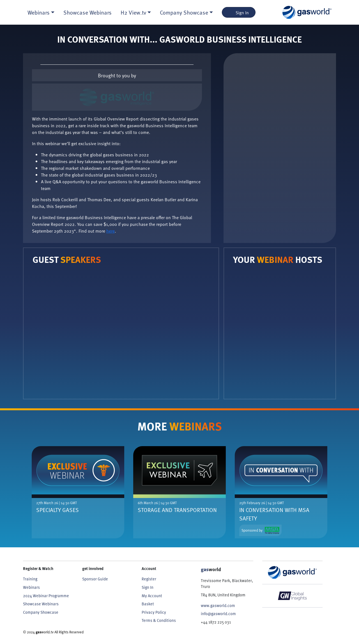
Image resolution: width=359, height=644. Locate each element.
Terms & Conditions (159, 620)
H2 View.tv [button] (133, 12)
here (111, 231)
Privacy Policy (154, 612)
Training (30, 579)
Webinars (31, 587)
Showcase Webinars (88, 12)
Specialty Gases (57, 510)
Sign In (239, 12)
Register (149, 579)
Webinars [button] (39, 12)
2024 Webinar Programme (46, 596)
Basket (148, 604)
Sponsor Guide (95, 579)
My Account (152, 596)
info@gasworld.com (218, 613)
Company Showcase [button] (184, 12)
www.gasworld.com (218, 605)
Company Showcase (41, 612)
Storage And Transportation (177, 510)
